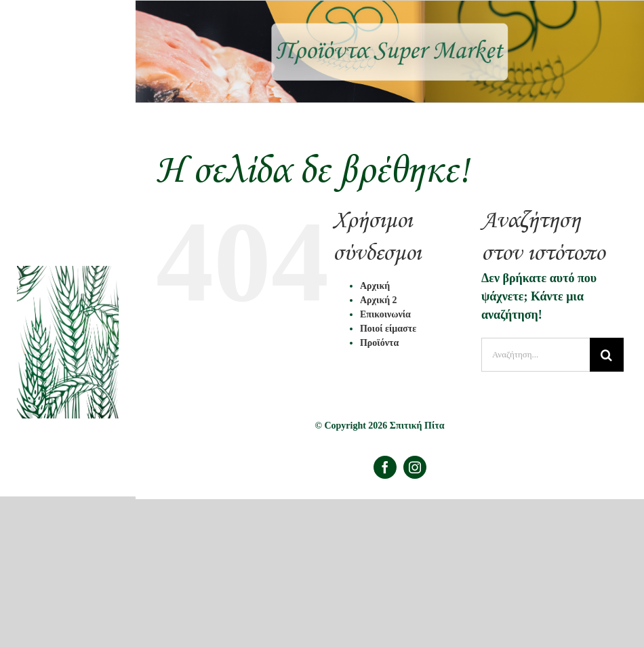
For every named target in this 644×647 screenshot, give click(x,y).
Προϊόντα (379, 343)
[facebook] (385, 467)
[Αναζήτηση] (607, 355)
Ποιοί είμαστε (388, 329)
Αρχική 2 (379, 300)
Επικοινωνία (385, 314)
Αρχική (375, 286)
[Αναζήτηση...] (536, 355)
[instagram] (415, 467)
